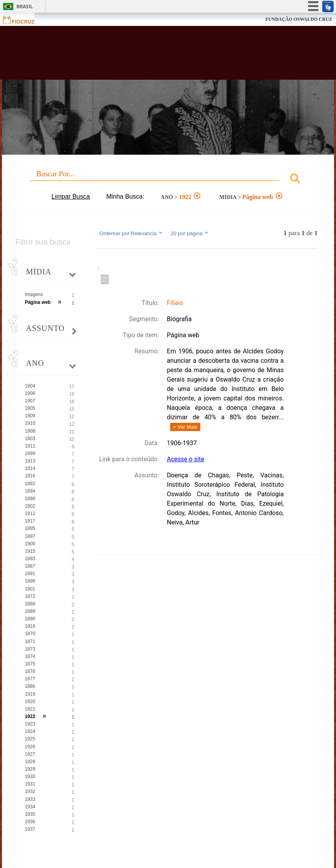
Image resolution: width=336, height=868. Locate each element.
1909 (30, 416)
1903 (30, 439)
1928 (30, 762)
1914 (30, 468)
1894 (30, 491)
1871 (30, 641)
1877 (30, 679)
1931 (30, 784)
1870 (30, 634)
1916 (30, 476)
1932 (30, 791)
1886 (30, 686)
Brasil (25, 6)
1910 (30, 423)
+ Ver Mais (185, 427)
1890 (30, 619)
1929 (30, 769)
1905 (30, 408)
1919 (30, 694)
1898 (30, 499)
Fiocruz (23, 19)
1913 (30, 461)
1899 (30, 453)
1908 (30, 431)
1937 (30, 829)
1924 (30, 731)
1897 (30, 536)
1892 (30, 484)
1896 (30, 581)
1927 (30, 754)
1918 (30, 626)
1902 (30, 506)
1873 (30, 649)
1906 (30, 393)
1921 (30, 709)
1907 (30, 401)
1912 (30, 513)
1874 (30, 656)
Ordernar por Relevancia (132, 233)
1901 (30, 589)
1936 (30, 822)
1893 (30, 559)
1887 (30, 566)
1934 (30, 807)
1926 (30, 747)
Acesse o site (186, 459)
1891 (30, 574)
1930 (30, 777)
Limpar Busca (71, 196)
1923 (30, 724)
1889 (30, 611)
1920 (30, 702)
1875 (30, 664)
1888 (30, 604)
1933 (30, 799)
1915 (30, 551)
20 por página (190, 233)
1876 (30, 671)
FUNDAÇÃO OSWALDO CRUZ (299, 19)
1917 (30, 521)
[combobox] (168, 180)
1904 (30, 386)
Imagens (34, 294)
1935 (30, 814)
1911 (30, 446)
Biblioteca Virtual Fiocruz (146, 56)
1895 (30, 528)
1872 (30, 596)
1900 (30, 544)
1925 (30, 739)
